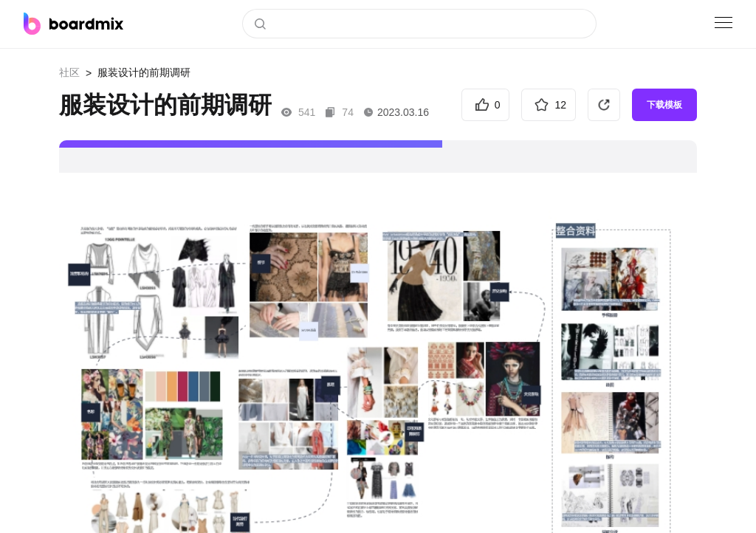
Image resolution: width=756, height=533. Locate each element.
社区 (69, 72)
